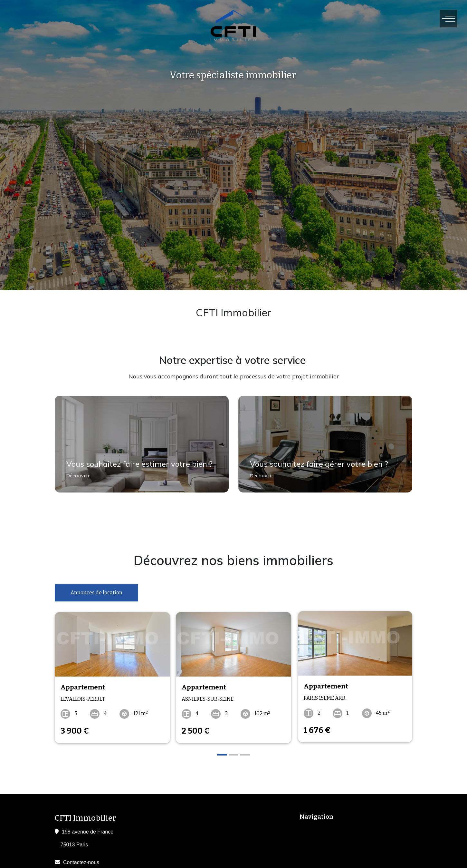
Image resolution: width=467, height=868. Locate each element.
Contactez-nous (81, 860)
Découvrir (76, 478)
